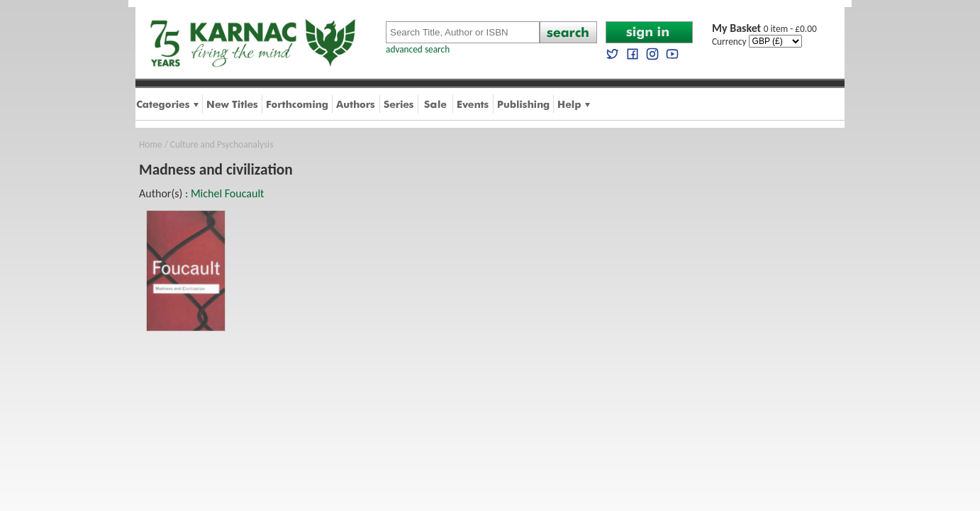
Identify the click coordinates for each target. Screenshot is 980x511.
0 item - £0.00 (764, 29)
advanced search (418, 49)
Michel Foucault (227, 193)
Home (151, 144)
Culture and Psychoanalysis (222, 144)
